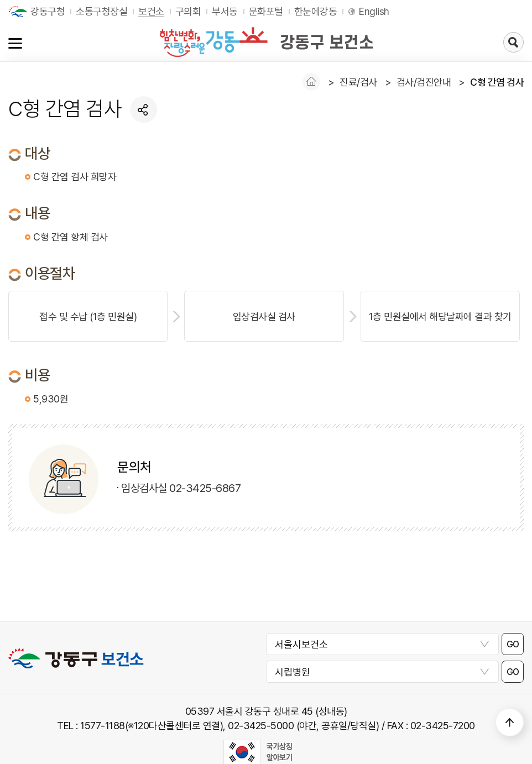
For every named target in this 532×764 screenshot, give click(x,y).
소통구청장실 (101, 11)
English (374, 11)
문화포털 (266, 11)
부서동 (225, 11)
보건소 (151, 11)
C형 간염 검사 (497, 82)
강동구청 (48, 11)
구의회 (188, 11)
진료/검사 (358, 82)
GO (513, 644)
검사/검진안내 (424, 82)
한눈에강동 (316, 11)
